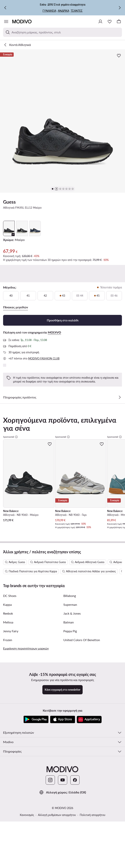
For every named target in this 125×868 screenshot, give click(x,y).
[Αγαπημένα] (110, 22)
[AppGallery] (89, 596)
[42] (45, 296)
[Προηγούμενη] (5, 8)
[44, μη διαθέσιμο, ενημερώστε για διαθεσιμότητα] (80, 296)
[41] (28, 296)
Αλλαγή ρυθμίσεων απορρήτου (57, 691)
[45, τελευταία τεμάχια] (97, 296)
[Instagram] (50, 656)
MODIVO (54, 332)
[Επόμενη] (120, 8)
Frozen (8, 516)
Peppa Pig (70, 507)
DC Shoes (10, 472)
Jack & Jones (72, 489)
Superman (70, 481)
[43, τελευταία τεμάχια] (62, 296)
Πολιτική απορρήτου (93, 691)
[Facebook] (75, 656)
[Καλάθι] (119, 22)
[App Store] (63, 596)
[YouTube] (63, 656)
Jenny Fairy (11, 507)
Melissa (8, 498)
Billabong (70, 472)
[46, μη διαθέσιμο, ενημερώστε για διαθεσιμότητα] (114, 296)
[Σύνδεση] (100, 22)
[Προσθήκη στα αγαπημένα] (119, 56)
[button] (62, 121)
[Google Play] (36, 596)
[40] (11, 296)
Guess (9, 202)
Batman (69, 498)
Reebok (8, 489)
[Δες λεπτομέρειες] (120, 397)
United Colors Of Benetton (82, 516)
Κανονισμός (27, 691)
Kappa (7, 481)
